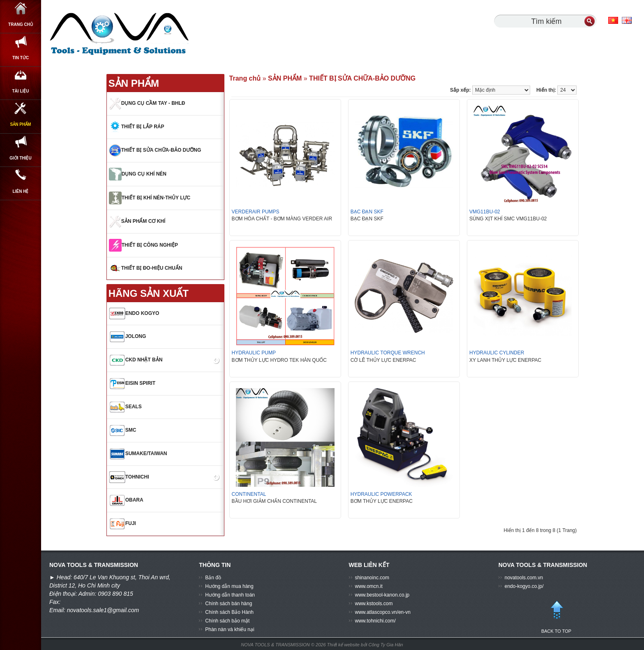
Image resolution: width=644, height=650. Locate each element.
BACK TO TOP (556, 613)
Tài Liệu (21, 110)
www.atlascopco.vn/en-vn (383, 612)
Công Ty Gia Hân (386, 645)
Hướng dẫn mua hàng (229, 586)
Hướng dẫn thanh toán (230, 595)
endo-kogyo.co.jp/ (524, 586)
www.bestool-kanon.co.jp (382, 595)
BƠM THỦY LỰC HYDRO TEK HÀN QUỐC (279, 360)
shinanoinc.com (372, 578)
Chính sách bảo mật (227, 621)
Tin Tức (21, 65)
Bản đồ (213, 578)
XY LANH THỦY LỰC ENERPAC (505, 360)
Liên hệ (21, 244)
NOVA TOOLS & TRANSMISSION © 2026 (283, 645)
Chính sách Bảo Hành (229, 612)
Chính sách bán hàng (229, 604)
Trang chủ (21, 20)
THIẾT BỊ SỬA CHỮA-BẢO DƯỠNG (362, 78)
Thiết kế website (344, 645)
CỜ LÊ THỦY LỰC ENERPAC (383, 360)
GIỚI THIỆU (20, 199)
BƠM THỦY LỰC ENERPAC (382, 501)
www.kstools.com (374, 604)
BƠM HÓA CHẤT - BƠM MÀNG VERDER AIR (282, 219)
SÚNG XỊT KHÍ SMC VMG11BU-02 (508, 219)
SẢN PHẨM (21, 155)
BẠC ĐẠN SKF (367, 219)
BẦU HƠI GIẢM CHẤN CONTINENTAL (274, 501)
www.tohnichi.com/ (375, 621)
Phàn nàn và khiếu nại (230, 629)
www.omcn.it (369, 586)
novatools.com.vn (524, 578)
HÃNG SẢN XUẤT (149, 293)
